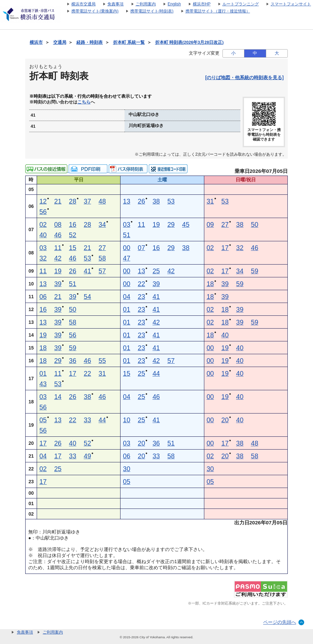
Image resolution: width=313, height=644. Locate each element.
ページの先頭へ (280, 622)
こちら (84, 102)
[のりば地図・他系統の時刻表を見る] (245, 78)
